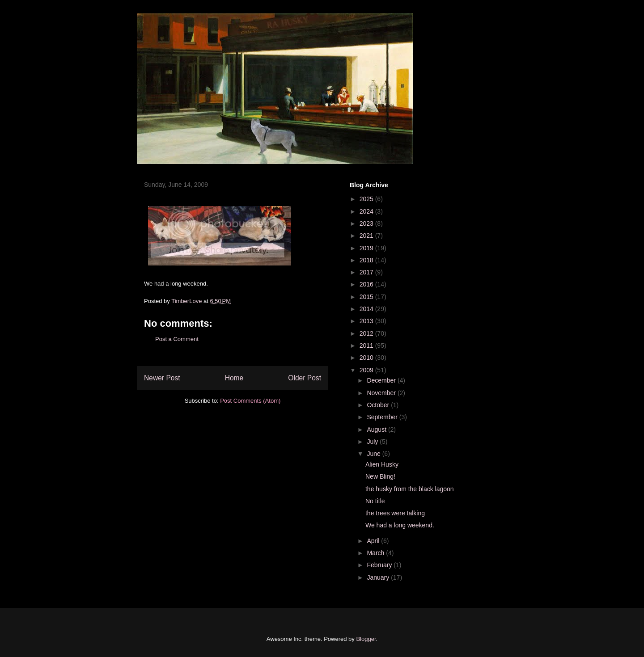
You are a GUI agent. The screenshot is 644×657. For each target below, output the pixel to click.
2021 (367, 236)
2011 (367, 345)
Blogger (366, 639)
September (383, 417)
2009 (367, 370)
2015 (367, 297)
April (374, 541)
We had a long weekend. (400, 525)
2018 (367, 260)
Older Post (305, 378)
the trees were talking (395, 513)
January (379, 577)
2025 (367, 199)
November (382, 393)
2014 (367, 309)
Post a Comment (177, 339)
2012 (367, 333)
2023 (367, 223)
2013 (367, 321)
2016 (367, 284)
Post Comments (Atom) (250, 401)
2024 (367, 211)
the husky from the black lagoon (410, 489)
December (382, 380)
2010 (367, 358)
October (379, 405)
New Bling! (380, 476)
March (376, 553)
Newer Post (162, 378)
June (374, 454)
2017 (367, 272)
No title (375, 501)
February (380, 565)
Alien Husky (382, 464)
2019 (367, 248)
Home (234, 378)
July (373, 442)
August (377, 430)
